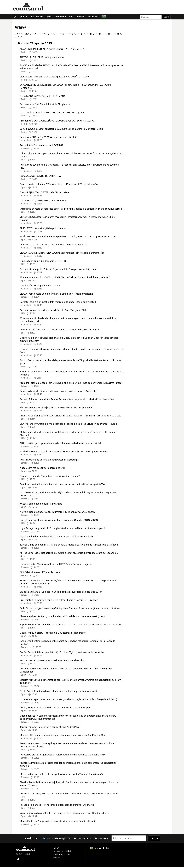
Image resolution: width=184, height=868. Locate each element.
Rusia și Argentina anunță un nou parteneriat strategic (49, 460)
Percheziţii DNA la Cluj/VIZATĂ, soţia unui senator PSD (49, 137)
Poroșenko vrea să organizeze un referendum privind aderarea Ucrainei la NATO (63, 755)
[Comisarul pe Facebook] (18, 860)
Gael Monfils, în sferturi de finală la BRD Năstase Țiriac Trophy (53, 633)
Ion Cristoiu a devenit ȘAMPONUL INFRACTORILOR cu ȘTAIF (52, 113)
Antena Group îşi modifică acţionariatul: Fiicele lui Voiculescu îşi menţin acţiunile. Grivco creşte (70, 416)
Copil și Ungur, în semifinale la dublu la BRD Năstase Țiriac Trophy (55, 708)
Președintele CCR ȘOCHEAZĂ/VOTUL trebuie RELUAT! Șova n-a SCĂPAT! (58, 121)
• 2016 (36, 35)
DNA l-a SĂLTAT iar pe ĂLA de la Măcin (40, 286)
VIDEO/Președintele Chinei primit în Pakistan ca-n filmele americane (56, 294)
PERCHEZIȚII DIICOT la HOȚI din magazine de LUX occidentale (53, 245)
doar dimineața (83, 839)
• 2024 (108, 35)
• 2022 (90, 35)
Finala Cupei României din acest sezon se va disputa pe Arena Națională (58, 692)
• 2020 (72, 35)
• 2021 (81, 35)
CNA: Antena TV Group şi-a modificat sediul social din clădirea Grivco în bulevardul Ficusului (69, 424)
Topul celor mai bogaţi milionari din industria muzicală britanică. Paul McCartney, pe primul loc (71, 625)
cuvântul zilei (99, 849)
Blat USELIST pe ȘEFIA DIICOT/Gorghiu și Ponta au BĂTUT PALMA (55, 77)
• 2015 (27, 35)
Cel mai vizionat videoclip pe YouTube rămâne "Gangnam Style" (54, 311)
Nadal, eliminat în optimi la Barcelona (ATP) (43, 468)
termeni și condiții (62, 852)
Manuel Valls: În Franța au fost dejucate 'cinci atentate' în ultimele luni (57, 822)
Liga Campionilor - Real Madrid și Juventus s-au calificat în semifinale (57, 537)
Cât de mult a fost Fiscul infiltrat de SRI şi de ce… (46, 105)
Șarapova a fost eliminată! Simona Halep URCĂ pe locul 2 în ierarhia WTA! (59, 185)
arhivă (56, 848)
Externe (82, 17)
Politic (24, 17)
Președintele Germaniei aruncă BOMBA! (41, 146)
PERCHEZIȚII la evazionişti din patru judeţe (43, 229)
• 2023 (99, 35)
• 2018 (54, 35)
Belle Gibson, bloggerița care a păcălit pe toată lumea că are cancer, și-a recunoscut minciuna (70, 609)
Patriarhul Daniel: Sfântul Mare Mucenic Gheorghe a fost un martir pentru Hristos (64, 452)
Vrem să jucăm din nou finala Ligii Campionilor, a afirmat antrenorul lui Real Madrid (65, 813)
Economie (62, 17)
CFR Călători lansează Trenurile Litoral (40, 573)
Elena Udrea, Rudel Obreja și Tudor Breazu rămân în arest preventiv (56, 408)
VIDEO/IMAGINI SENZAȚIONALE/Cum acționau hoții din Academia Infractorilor (62, 253)
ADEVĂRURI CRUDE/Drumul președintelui (42, 58)
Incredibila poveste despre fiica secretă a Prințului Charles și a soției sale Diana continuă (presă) (71, 209)
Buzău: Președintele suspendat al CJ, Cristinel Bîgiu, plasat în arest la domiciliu (62, 653)
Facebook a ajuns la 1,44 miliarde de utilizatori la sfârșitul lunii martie (57, 805)
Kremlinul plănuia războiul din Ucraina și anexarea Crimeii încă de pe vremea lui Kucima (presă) (71, 383)
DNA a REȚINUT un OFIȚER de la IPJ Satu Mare (45, 193)
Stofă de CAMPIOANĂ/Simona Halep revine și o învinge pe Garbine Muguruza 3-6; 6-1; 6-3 (68, 237)
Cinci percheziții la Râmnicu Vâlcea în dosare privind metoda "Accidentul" (59, 391)
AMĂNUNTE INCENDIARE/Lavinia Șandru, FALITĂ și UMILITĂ (52, 49)
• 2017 (45, 35)
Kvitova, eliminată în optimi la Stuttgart (41, 504)
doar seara (101, 839)
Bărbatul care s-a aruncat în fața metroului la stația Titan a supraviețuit (58, 302)
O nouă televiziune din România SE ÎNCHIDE (44, 261)
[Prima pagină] (16, 17)
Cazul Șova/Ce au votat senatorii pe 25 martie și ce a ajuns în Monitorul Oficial (62, 129)
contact (57, 858)
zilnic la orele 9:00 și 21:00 (57, 839)
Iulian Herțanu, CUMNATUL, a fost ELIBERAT (43, 201)
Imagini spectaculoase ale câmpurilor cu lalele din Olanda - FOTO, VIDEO (59, 521)
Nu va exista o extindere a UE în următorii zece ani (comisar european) (58, 512)
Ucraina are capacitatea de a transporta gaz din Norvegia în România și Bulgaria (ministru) (68, 700)
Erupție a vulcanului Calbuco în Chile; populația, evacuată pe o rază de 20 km (61, 592)
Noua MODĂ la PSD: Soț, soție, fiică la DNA (43, 97)
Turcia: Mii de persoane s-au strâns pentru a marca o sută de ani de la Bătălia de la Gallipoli (69, 545)
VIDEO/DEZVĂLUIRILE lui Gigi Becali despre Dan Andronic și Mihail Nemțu (59, 330)
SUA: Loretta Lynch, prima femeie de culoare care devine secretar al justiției (60, 444)
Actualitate (37, 17)
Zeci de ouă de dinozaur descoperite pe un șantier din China (52, 661)
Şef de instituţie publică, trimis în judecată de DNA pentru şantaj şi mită (58, 270)
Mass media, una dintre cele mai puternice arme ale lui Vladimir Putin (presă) (61, 775)
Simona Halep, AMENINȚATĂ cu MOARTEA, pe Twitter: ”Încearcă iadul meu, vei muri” (65, 278)
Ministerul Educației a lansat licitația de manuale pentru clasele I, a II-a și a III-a (62, 736)
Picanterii (96, 17)
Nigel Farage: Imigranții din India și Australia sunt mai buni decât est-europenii (62, 529)
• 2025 (117, 35)
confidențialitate (61, 855)
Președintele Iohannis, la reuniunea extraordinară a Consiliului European (59, 600)
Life (73, 17)
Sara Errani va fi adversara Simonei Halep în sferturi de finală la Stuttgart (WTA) (62, 485)
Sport (50, 17)
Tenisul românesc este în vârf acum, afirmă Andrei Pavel (50, 727)
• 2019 (63, 35)
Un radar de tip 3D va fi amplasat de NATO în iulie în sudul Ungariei (56, 565)
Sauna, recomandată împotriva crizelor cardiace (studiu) (50, 477)
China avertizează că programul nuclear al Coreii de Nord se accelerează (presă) (63, 617)
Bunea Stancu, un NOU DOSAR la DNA (40, 176)
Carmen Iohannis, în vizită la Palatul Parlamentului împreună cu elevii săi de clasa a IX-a (67, 400)
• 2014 (18, 35)
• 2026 (18, 38)
